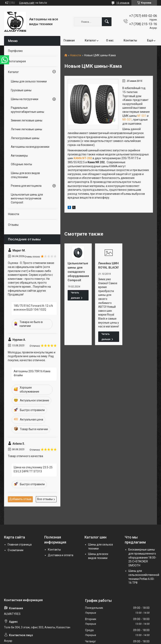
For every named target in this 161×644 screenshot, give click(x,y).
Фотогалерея (17, 61)
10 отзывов (123, 3)
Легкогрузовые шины (25, 138)
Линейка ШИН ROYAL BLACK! (108, 265)
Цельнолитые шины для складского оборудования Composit (78, 272)
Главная (69, 40)
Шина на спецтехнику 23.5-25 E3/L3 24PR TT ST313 (33, 469)
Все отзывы (45, 499)
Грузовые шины (21, 90)
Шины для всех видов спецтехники (25, 175)
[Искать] (107, 22)
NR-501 (127, 120)
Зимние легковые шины (27, 120)
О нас (110, 40)
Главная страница (20, 545)
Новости (76, 55)
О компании (15, 550)
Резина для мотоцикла (26, 186)
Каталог (90, 40)
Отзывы (13, 225)
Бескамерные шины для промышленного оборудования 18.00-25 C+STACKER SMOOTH (142, 557)
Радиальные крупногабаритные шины (27, 110)
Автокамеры (19, 156)
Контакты (130, 40)
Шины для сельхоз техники (29, 81)
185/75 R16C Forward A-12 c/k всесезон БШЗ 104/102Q (33, 308)
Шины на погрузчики (25, 99)
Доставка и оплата (61, 555)
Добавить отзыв (20, 499)
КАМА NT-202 (83, 158)
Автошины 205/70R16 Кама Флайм (32, 373)
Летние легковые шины (26, 129)
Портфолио (15, 51)
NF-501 (142, 116)
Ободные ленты (21, 164)
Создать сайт (27, 3)
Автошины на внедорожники (30, 147)
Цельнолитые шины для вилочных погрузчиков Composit (27, 198)
